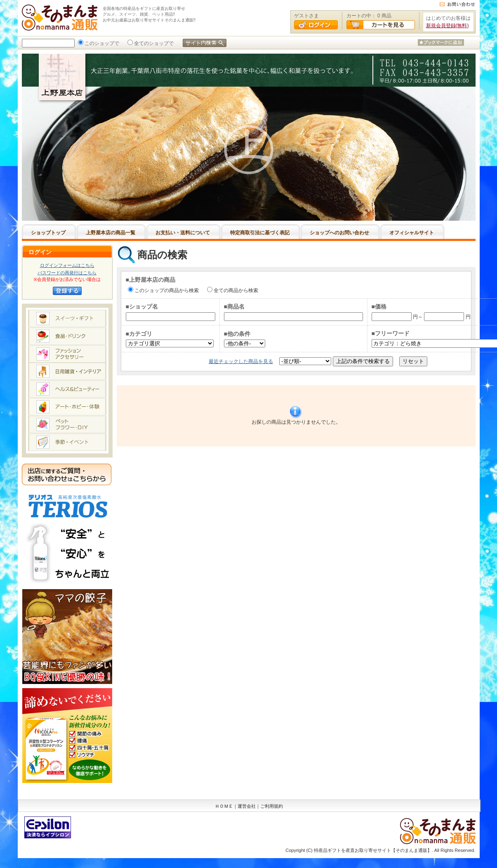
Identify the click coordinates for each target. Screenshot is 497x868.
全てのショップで (153, 43)
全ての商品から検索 (235, 290)
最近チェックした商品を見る (241, 361)
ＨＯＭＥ (224, 806)
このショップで (101, 43)
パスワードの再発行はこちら (67, 273)
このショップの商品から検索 (166, 290)
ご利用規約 (272, 806)
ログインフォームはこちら (67, 265)
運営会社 (247, 806)
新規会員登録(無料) (448, 26)
